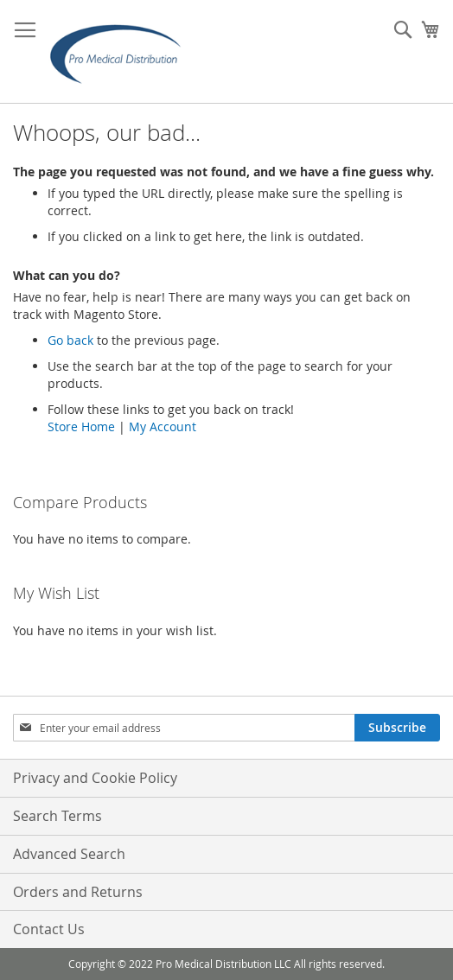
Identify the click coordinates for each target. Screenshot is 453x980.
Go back (70, 340)
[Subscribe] (397, 728)
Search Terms (57, 816)
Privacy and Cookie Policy (95, 778)
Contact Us (49, 929)
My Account (163, 426)
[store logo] (121, 52)
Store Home (81, 426)
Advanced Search (69, 854)
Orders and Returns (78, 892)
